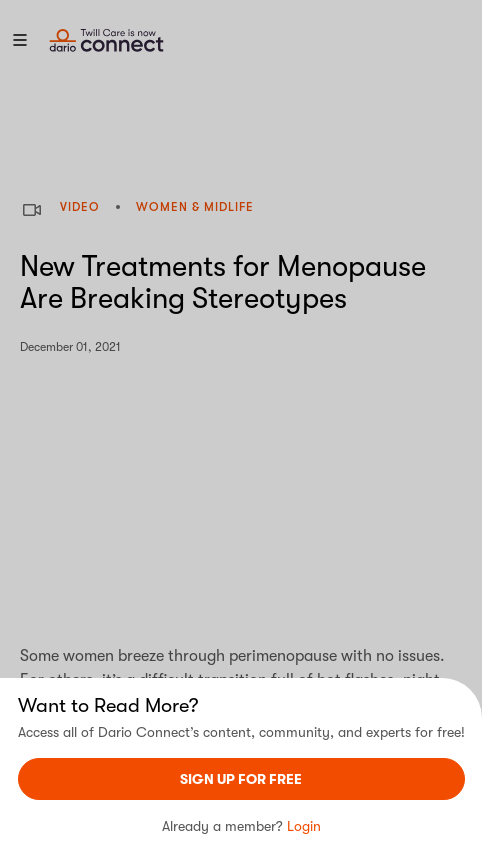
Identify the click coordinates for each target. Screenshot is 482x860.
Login (304, 826)
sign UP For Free (241, 779)
